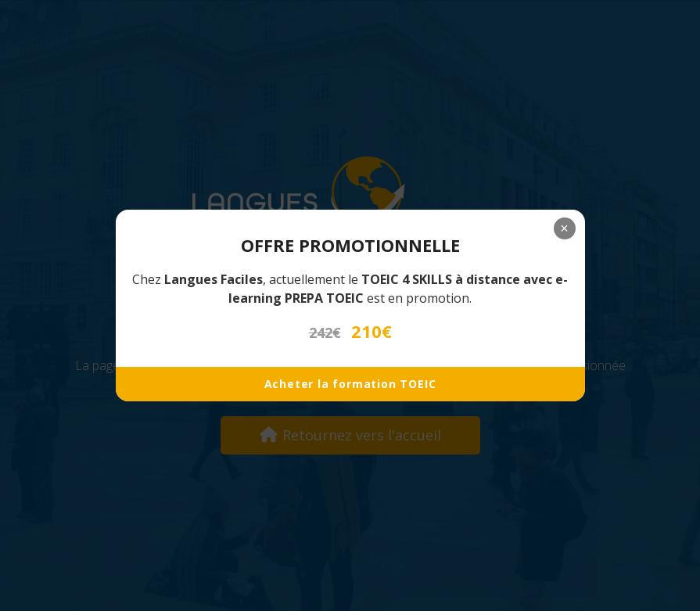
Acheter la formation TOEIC (350, 384)
